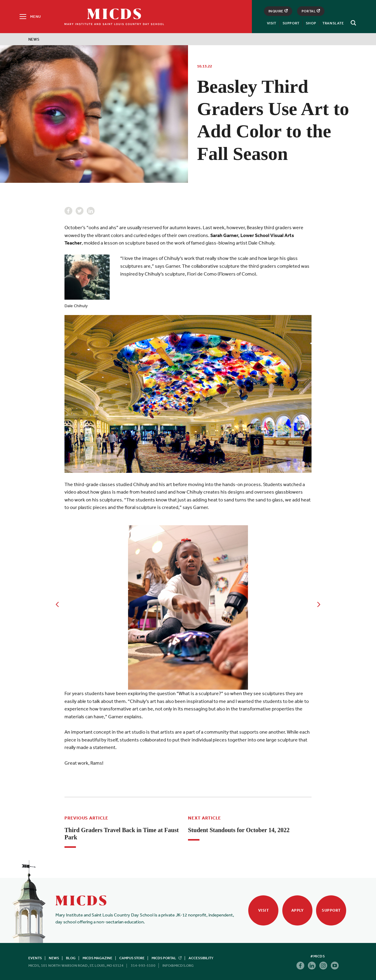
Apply (298, 910)
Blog (71, 958)
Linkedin (91, 211)
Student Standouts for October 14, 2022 (239, 830)
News (34, 39)
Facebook (68, 211)
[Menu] (30, 17)
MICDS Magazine (97, 958)
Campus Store (132, 958)
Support (291, 23)
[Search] (352, 23)
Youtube (335, 966)
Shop (311, 23)
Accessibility (201, 958)
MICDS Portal (167, 958)
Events (35, 958)
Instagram (323, 966)
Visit (272, 23)
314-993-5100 (143, 966)
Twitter (80, 211)
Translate (333, 23)
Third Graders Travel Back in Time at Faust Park (122, 834)
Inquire (278, 11)
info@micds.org (178, 966)
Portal (311, 11)
